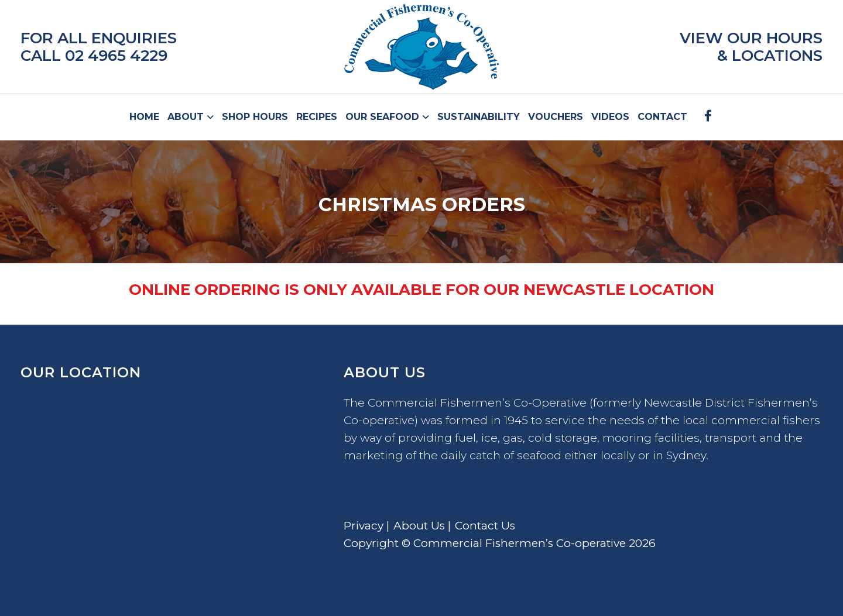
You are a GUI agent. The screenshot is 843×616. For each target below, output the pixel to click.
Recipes (317, 117)
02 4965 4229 (116, 56)
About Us (419, 526)
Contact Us (485, 526)
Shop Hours (255, 117)
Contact (662, 117)
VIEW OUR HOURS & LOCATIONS (751, 47)
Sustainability (479, 117)
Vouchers (556, 117)
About (187, 117)
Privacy (364, 526)
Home (144, 117)
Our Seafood (384, 117)
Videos (610, 117)
